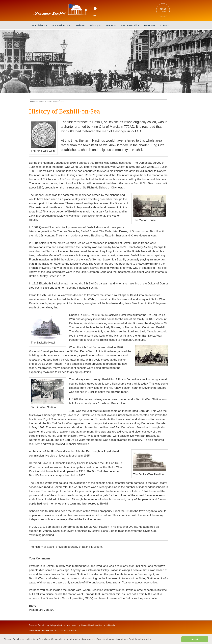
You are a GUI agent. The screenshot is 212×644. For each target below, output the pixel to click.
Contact (164, 25)
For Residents (62, 25)
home (42, 101)
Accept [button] (195, 639)
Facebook (150, 25)
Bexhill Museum (92, 547)
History (95, 25)
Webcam (80, 25)
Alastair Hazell (87, 625)
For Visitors (40, 25)
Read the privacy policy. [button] (140, 639)
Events (111, 25)
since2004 (163, 10)
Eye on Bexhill (130, 25)
